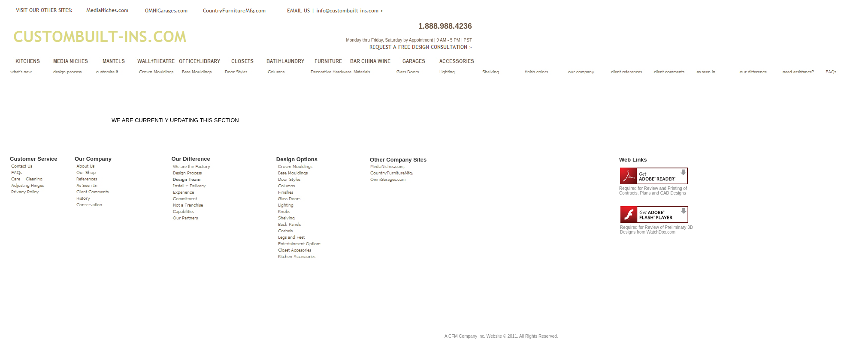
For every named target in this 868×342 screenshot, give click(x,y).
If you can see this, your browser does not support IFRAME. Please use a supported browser (477, 243)
